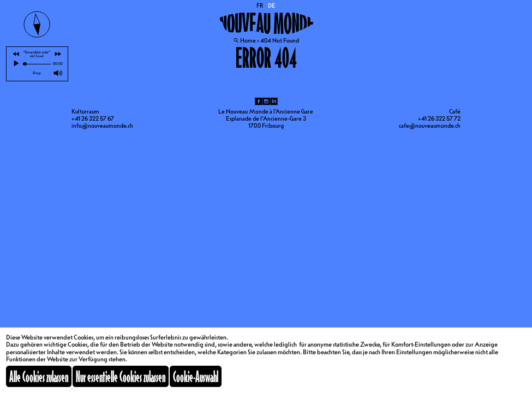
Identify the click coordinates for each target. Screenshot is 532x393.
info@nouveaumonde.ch (102, 126)
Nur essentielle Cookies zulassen (121, 376)
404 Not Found (280, 40)
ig (266, 102)
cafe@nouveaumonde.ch (430, 126)
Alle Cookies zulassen (39, 376)
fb (259, 102)
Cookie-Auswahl (196, 376)
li (274, 102)
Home (248, 40)
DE (272, 5)
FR (260, 5)
